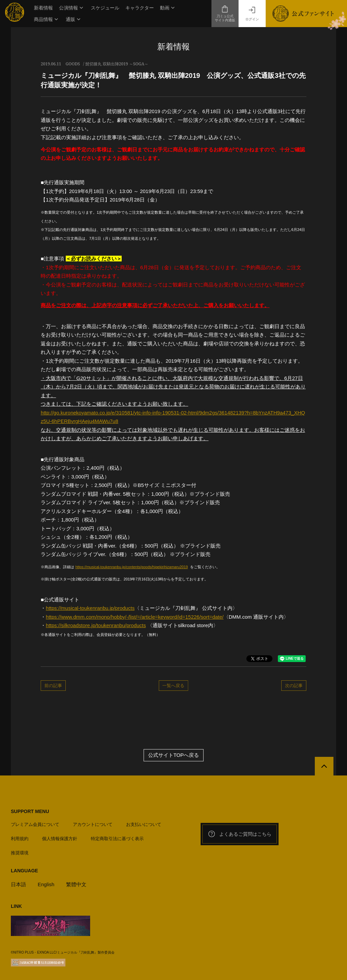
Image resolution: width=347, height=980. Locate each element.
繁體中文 (76, 884)
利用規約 (20, 839)
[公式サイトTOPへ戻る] (324, 766)
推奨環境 (20, 853)
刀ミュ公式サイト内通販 (225, 14)
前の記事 (53, 685)
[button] (72, 8)
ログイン (252, 14)
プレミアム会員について (35, 824)
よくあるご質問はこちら (240, 834)
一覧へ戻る (173, 685)
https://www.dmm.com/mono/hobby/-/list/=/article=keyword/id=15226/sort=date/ (135, 617)
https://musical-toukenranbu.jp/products (90, 608)
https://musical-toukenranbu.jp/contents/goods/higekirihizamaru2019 (131, 567)
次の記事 (294, 685)
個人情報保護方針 (60, 839)
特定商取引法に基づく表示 (117, 839)
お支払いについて (144, 824)
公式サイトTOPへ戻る (174, 755)
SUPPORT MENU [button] (30, 811)
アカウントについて (93, 824)
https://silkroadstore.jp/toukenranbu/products (96, 625)
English (46, 884)
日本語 (18, 884)
